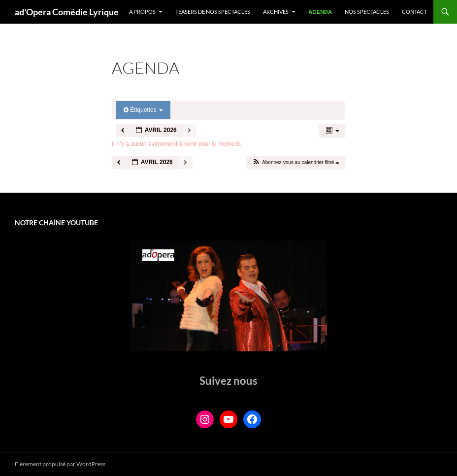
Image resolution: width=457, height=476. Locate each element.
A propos (142, 12)
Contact (414, 12)
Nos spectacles (367, 12)
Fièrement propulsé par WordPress (60, 464)
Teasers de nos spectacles (213, 12)
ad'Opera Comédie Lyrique (67, 12)
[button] (295, 162)
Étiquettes (143, 110)
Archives (276, 12)
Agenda (320, 12)
